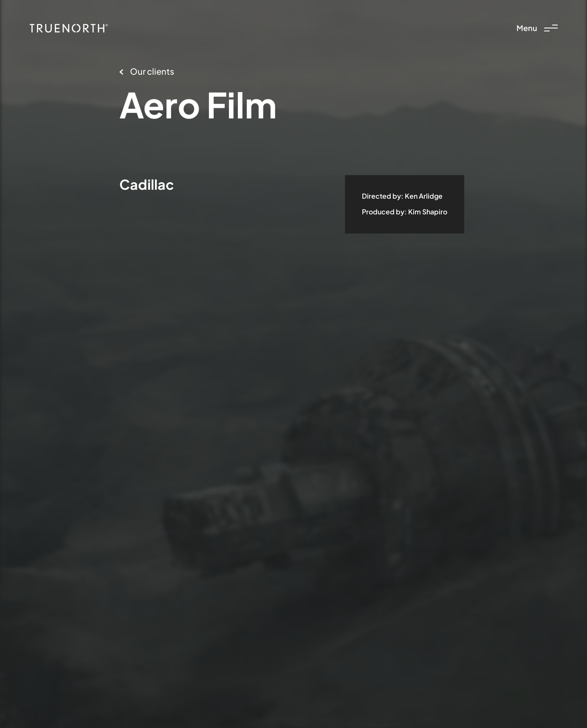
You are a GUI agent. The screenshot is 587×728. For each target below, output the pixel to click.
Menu (537, 28)
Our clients (147, 71)
